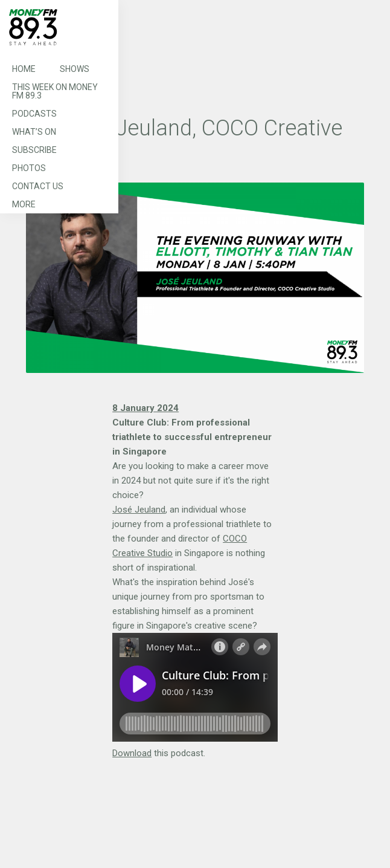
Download (132, 753)
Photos (29, 168)
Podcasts (34, 114)
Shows (75, 69)
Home (24, 69)
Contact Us (38, 186)
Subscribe (34, 150)
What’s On (34, 132)
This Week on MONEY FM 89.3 (55, 91)
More (24, 204)
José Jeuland (139, 510)
